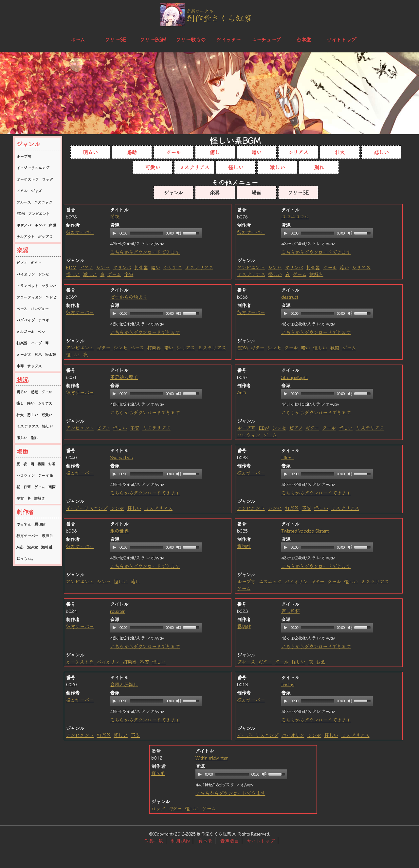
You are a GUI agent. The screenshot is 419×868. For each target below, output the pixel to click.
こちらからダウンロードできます (145, 252)
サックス (34, 366)
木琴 (20, 366)
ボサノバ (24, 225)
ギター (36, 263)
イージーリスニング (33, 168)
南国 (52, 487)
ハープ (36, 343)
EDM (20, 213)
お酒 (51, 464)
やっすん (24, 524)
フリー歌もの (191, 39)
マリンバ (49, 285)
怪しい (47, 426)
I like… (288, 457)
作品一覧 (153, 841)
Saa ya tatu (121, 457)
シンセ (44, 274)
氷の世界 (119, 530)
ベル (41, 331)
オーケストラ (27, 179)
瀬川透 (46, 547)
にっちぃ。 (26, 558)
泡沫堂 (32, 547)
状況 (22, 379)
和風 (52, 225)
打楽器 (22, 343)
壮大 (20, 415)
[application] (156, 233)
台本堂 (304, 39)
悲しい (32, 415)
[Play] (114, 233)
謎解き (40, 498)
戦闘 (41, 464)
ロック (47, 179)
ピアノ (22, 263)
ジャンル (28, 144)
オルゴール (25, 331)
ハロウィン (26, 475)
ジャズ (36, 190)
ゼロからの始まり (129, 297)
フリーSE (115, 39)
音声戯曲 (229, 841)
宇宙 (20, 498)
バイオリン (26, 274)
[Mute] (179, 233)
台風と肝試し (124, 684)
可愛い (47, 415)
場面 (22, 451)
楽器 (22, 250)
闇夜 (115, 216)
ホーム (78, 39)
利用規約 (180, 841)
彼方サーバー (27, 535)
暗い (30, 403)
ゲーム (40, 487)
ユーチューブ (266, 39)
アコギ (44, 320)
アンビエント (39, 213)
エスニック (43, 202)
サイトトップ (341, 39)
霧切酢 (40, 524)
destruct (290, 297)
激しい (22, 437)
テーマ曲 (45, 475)
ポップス (45, 236)
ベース (22, 308)
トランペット (27, 285)
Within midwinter (211, 757)
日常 (27, 487)
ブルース (24, 202)
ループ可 (24, 156)
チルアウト (25, 236)
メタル (22, 190)
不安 (135, 428)
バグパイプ (26, 320)
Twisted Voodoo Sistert (305, 530)
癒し (20, 403)
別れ (34, 437)
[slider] (147, 233)
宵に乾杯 (291, 611)
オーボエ (24, 354)
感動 (34, 392)
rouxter (117, 611)
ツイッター (228, 39)
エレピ (51, 297)
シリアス (45, 403)
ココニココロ (295, 216)
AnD (20, 547)
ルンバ (40, 225)
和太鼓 (50, 354)
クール (47, 392)
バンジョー (40, 308)
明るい (22, 392)
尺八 (38, 354)
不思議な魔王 (124, 377)
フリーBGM (153, 39)
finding (288, 684)
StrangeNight (294, 377)
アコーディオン (29, 297)
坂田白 (47, 535)
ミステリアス (27, 426)
